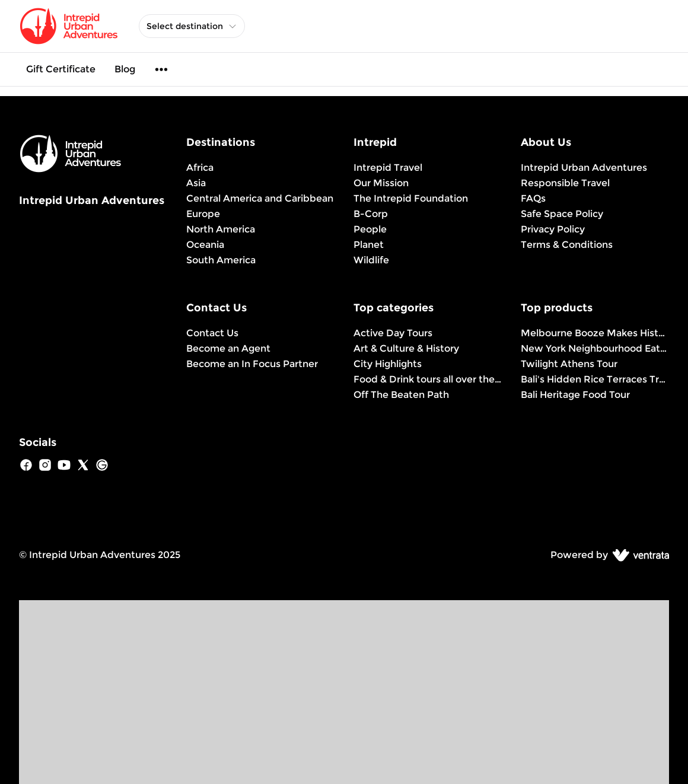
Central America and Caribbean (260, 198)
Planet (369, 245)
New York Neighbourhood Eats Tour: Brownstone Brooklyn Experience (595, 348)
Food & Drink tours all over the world (428, 379)
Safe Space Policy (562, 214)
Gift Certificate (61, 69)
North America (221, 229)
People (370, 229)
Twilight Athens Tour (569, 364)
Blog (125, 69)
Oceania (205, 245)
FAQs (533, 198)
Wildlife (371, 260)
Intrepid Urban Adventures (584, 168)
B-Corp (371, 214)
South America (221, 260)
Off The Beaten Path (401, 395)
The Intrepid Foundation (411, 198)
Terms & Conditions (567, 245)
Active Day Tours (393, 333)
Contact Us (212, 333)
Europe (203, 214)
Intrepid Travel (388, 168)
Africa (200, 168)
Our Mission (381, 183)
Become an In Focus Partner (252, 364)
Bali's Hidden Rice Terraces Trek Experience (595, 379)
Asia (196, 183)
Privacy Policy (553, 229)
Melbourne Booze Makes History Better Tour (595, 333)
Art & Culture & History (406, 348)
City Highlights (388, 364)
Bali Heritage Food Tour (575, 395)
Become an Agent (228, 348)
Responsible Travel (565, 183)
